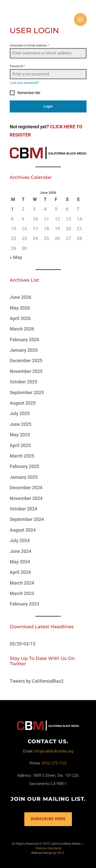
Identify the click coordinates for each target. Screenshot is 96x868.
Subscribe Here (48, 819)
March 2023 (22, 593)
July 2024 (20, 540)
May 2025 (20, 435)
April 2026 (20, 318)
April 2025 (20, 445)
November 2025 (26, 371)
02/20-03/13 (23, 644)
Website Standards (48, 848)
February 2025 (24, 466)
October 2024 (23, 509)
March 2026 (22, 329)
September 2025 (27, 392)
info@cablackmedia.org (54, 751)
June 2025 (20, 424)
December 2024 (26, 488)
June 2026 (20, 297)
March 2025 (22, 456)
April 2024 (20, 572)
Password (18, 66)
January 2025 (24, 477)
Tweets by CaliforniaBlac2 (37, 681)
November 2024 (26, 498)
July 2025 (20, 413)
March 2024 (22, 583)
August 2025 (23, 403)
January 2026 (24, 350)
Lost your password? (25, 83)
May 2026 (20, 308)
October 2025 (23, 382)
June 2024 (20, 551)
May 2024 (20, 562)
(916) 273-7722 (54, 763)
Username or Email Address (29, 45)
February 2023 (24, 604)
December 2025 (26, 361)
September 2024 (27, 519)
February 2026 (24, 340)
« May (16, 257)
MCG (61, 853)
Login (48, 106)
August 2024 (23, 530)
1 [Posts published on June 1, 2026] (12, 209)
